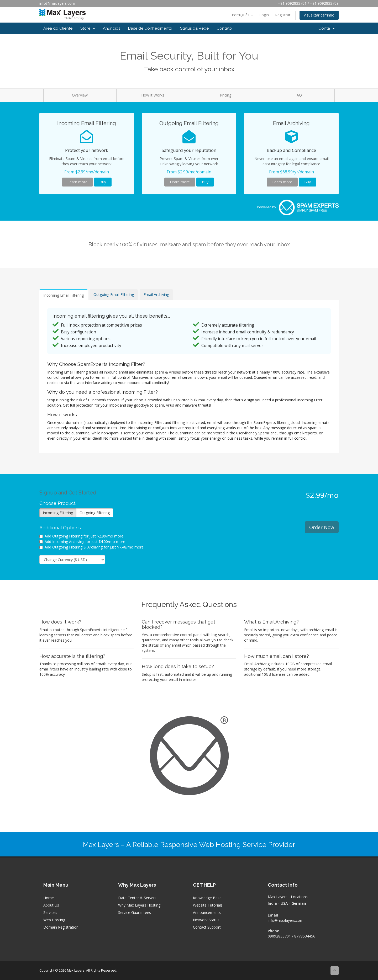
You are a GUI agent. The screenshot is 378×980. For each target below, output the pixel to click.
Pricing (226, 95)
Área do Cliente (58, 28)
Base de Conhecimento (150, 28)
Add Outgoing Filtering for (81, 536)
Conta (327, 28)
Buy (103, 182)
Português (242, 15)
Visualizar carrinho (319, 15)
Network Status (206, 920)
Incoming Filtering (58, 513)
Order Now (322, 527)
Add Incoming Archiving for (82, 542)
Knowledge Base (207, 898)
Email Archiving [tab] (156, 294)
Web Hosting (54, 920)
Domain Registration (61, 927)
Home (49, 898)
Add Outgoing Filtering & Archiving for (91, 547)
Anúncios (112, 28)
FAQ (298, 95)
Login (264, 15)
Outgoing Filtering (95, 513)
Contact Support (207, 927)
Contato (224, 28)
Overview (80, 95)
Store (88, 28)
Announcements (207, 912)
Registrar (283, 15)
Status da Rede (194, 28)
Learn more (77, 182)
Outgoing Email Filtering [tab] (114, 294)
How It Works (153, 95)
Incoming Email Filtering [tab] (64, 295)
